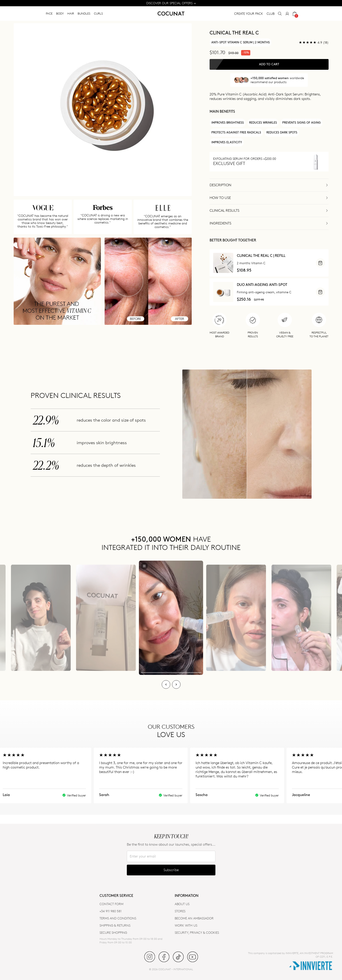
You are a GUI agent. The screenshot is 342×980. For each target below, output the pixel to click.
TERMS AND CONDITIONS (118, 918)
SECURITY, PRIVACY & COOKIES (197, 932)
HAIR (71, 13)
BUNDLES (84, 13)
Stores (180, 911)
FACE (49, 13)
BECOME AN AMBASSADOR (194, 918)
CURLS (98, 13)
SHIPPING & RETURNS (115, 925)
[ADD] (320, 263)
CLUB (271, 14)
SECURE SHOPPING (113, 932)
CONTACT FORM (112, 904)
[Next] (176, 684)
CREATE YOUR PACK (249, 14)
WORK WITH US (186, 925)
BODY (60, 13)
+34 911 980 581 (110, 911)
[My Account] (287, 14)
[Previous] (166, 684)
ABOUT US (182, 904)
